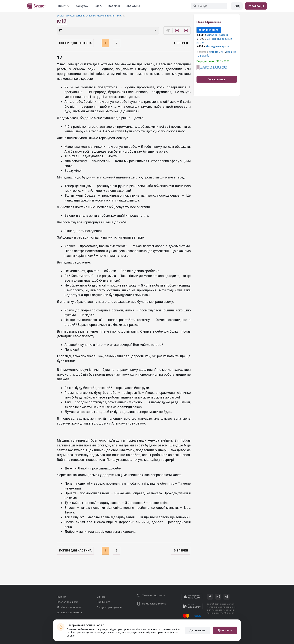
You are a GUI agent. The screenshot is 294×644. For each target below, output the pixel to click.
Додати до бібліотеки (214, 67)
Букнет (61, 16)
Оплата (101, 597)
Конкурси (82, 6)
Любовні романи (75, 16)
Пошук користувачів (109, 607)
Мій (119, 16)
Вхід (237, 6)
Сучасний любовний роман (100, 16)
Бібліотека (133, 6)
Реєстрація (256, 6)
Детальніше (197, 630)
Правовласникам (68, 602)
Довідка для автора (69, 612)
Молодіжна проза (217, 46)
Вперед (181, 43)
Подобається (209, 30)
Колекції (114, 6)
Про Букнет (103, 602)
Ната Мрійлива (209, 22)
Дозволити (225, 630)
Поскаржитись (217, 79)
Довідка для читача (69, 607)
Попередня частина (75, 43)
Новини (61, 597)
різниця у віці (217, 52)
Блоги (98, 6)
